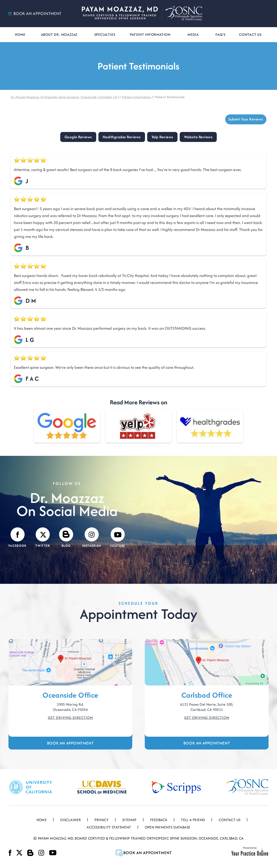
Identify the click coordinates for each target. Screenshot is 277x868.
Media (193, 35)
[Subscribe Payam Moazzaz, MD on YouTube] (118, 538)
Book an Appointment (70, 743)
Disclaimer (71, 820)
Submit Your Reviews (246, 119)
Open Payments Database (168, 827)
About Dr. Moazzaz (59, 35)
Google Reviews (78, 137)
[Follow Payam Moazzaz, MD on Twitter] (43, 538)
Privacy (102, 820)
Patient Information (150, 35)
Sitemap (129, 820)
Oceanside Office (70, 695)
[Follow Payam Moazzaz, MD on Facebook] (17, 538)
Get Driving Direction (70, 718)
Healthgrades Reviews (122, 137)
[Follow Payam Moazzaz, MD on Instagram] (92, 538)
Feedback (159, 820)
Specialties (105, 35)
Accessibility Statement (109, 827)
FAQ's (220, 35)
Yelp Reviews (162, 137)
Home (20, 35)
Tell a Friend (193, 820)
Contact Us (250, 35)
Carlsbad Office (207, 695)
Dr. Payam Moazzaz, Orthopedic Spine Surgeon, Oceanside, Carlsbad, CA (64, 97)
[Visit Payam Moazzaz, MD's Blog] (66, 538)
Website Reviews (198, 137)
